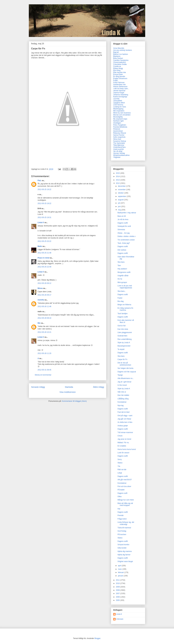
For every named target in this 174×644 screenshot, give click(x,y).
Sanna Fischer (119, 135)
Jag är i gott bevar (124, 382)
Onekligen (117, 123)
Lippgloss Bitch (119, 103)
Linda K (41, 223)
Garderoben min (119, 85)
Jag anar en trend (124, 439)
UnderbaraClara (119, 147)
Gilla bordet (122, 548)
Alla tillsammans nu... (126, 378)
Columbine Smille (120, 64)
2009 (118, 587)
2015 (118, 173)
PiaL (39, 181)
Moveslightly (118, 117)
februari (121, 572)
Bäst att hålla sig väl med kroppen (125, 504)
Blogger (97, 638)
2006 (118, 597)
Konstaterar (122, 402)
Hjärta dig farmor (124, 555)
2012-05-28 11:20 (44, 353)
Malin (40, 246)
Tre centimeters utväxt (126, 240)
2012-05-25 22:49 (44, 267)
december (122, 186)
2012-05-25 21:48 (44, 253)
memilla (41, 300)
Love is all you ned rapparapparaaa (125, 287)
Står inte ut (122, 392)
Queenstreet (118, 131)
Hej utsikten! (122, 269)
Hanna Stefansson (120, 87)
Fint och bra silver (124, 486)
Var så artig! (118, 151)
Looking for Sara (120, 107)
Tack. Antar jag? (124, 243)
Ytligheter (117, 157)
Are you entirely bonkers (123, 50)
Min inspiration (119, 111)
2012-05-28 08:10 (44, 318)
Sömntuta (121, 230)
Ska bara (121, 262)
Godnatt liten (122, 336)
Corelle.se (117, 66)
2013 (118, 180)
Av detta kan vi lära (125, 422)
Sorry (120, 459)
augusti (121, 200)
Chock (120, 436)
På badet (121, 490)
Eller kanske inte (120, 72)
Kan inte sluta (123, 329)
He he (120, 279)
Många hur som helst (126, 500)
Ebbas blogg (118, 68)
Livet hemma (118, 105)
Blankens (117, 56)
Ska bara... (122, 291)
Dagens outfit (123, 223)
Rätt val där (122, 470)
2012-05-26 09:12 (44, 283)
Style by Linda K (124, 343)
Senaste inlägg (38, 387)
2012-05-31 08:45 (44, 370)
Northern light (118, 121)
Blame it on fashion (121, 54)
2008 (118, 590)
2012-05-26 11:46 (44, 306)
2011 (118, 580)
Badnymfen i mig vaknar (127, 213)
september (122, 196)
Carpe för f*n (122, 359)
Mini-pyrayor (122, 282)
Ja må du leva (123, 219)
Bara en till (122, 216)
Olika (119, 497)
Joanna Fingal (119, 93)
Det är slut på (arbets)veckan (124, 364)
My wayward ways (120, 119)
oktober (121, 193)
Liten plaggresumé (125, 332)
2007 (118, 593)
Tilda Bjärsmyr (119, 145)
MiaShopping (118, 109)
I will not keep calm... (121, 89)
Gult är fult (121, 326)
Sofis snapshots (119, 137)
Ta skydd (121, 349)
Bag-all (116, 52)
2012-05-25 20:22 (44, 241)
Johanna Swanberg (121, 95)
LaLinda (116, 99)
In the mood (122, 385)
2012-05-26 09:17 (44, 295)
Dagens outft (122, 493)
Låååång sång (123, 399)
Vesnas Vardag (119, 153)
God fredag (122, 531)
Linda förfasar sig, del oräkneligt (126, 523)
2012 (118, 183)
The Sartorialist (119, 143)
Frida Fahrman (119, 83)
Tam (119, 266)
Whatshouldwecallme (121, 155)
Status (120, 463)
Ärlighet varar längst (125, 561)
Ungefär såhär (123, 276)
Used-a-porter (119, 149)
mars (120, 569)
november (122, 190)
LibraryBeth (118, 101)
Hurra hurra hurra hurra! (127, 449)
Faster (120, 298)
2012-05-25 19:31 (44, 217)
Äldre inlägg (99, 387)
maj (120, 210)
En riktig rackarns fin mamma (125, 309)
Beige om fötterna (124, 305)
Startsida (69, 387)
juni (120, 206)
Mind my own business (122, 113)
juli (119, 203)
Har (119, 509)
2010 (118, 583)
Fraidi (115, 81)
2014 (118, 176)
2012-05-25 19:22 (44, 189)
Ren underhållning (125, 339)
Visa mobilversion (68, 392)
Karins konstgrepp (120, 97)
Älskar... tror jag (124, 233)
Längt (120, 473)
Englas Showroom (120, 78)
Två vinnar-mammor (125, 432)
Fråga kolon (122, 519)
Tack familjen (123, 314)
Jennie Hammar (119, 91)
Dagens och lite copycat (127, 372)
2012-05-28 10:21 (44, 332)
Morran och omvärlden (122, 115)
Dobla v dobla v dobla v (127, 236)
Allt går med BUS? (125, 480)
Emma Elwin (118, 74)
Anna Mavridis (119, 48)
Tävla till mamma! (124, 528)
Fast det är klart (124, 412)
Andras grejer (123, 426)
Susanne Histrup (120, 141)
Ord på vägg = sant (125, 416)
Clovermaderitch (119, 62)
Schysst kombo (123, 545)
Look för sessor (123, 453)
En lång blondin (119, 76)
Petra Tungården (120, 125)
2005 (118, 600)
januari (121, 576)
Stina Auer (117, 139)
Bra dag (121, 301)
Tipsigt (120, 375)
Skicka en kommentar (43, 375)
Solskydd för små (124, 226)
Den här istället (123, 395)
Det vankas (122, 250)
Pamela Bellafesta (120, 127)
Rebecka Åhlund (120, 133)
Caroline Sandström (121, 60)
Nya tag (120, 405)
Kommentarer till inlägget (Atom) (74, 401)
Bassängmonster (124, 346)
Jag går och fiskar (124, 419)
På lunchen (122, 534)
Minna (40, 288)
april (120, 566)
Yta (119, 466)
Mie (39, 323)
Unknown (120, 619)
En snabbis (122, 446)
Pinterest (117, 129)
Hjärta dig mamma (125, 551)
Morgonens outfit (124, 272)
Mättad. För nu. (123, 443)
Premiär (121, 515)
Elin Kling (117, 70)
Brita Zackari (118, 58)
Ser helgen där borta (125, 368)
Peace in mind (43, 258)
